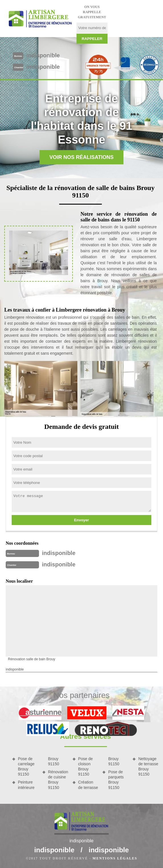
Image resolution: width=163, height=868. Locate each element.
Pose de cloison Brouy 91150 (85, 767)
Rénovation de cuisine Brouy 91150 (58, 780)
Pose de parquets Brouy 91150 (116, 780)
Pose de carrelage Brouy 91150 (26, 767)
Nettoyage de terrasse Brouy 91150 (148, 767)
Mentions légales (115, 858)
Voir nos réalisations (82, 157)
